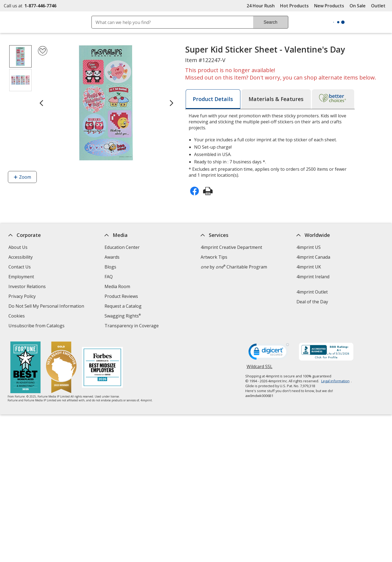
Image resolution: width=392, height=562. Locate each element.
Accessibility (21, 257)
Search (270, 22)
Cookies (17, 317)
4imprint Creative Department (231, 247)
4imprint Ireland (313, 277)
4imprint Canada (314, 257)
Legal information (335, 381)
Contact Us (20, 267)
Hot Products (294, 6)
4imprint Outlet (312, 292)
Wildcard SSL (260, 369)
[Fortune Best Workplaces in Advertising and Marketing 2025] (26, 368)
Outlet (380, 6)
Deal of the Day (313, 302)
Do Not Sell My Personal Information (47, 307)
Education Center (122, 247)
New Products (329, 6)
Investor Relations (28, 287)
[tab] (213, 99)
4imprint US (309, 247)
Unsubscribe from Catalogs (37, 326)
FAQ (109, 277)
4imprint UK (309, 267)
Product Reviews (121, 296)
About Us (18, 247)
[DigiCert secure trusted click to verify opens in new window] (269, 353)
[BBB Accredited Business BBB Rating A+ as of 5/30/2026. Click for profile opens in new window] (326, 352)
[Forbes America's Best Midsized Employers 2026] (103, 368)
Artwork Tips (214, 257)
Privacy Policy (23, 297)
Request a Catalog (123, 306)
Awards (112, 257)
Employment (21, 277)
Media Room (117, 286)
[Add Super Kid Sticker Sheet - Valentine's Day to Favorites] (43, 51)
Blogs (110, 267)
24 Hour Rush (261, 6)
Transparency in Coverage (132, 326)
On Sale (358, 6)
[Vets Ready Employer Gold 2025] (62, 368)
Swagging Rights (123, 316)
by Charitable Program (234, 267)
